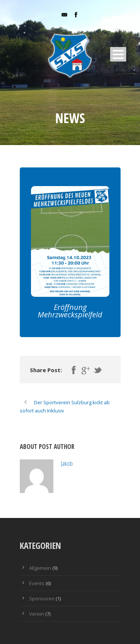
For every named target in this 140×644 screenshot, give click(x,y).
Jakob (67, 463)
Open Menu (118, 54)
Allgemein (40, 568)
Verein (37, 614)
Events (37, 583)
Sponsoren (42, 599)
